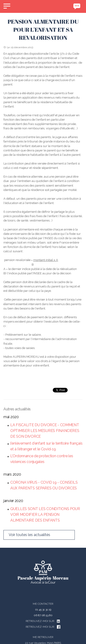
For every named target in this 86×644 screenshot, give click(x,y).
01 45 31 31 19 (43, 610)
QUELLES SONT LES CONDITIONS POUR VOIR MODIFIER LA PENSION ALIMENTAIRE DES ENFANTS (45, 515)
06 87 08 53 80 (43, 615)
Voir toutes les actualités (29, 535)
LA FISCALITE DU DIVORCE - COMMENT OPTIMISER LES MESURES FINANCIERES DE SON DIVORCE (45, 431)
